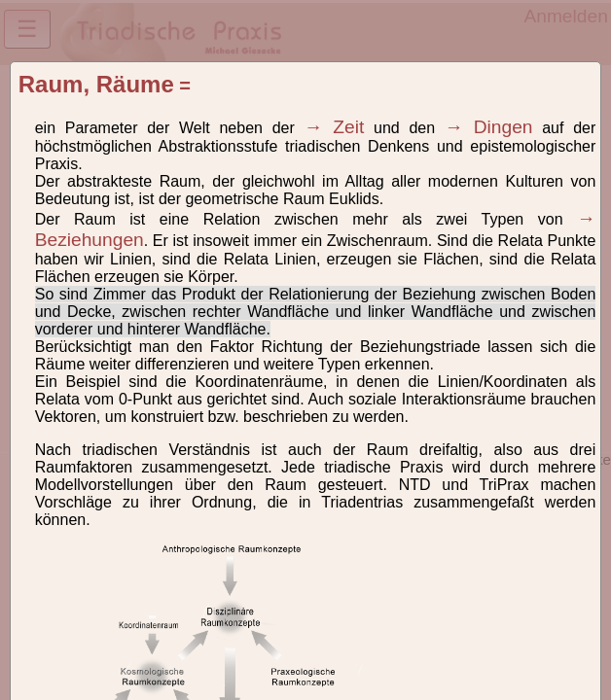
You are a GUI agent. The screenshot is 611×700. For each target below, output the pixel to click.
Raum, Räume (96, 84)
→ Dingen (489, 127)
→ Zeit (335, 127)
